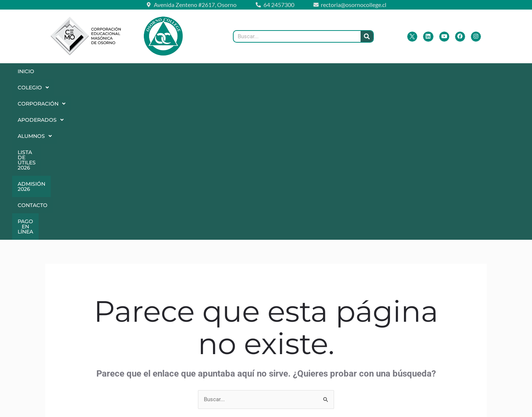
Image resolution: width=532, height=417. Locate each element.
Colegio (69, 71)
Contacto (426, 71)
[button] (69, 71)
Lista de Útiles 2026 (308, 71)
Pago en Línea (231, 88)
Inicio (29, 71)
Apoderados (189, 71)
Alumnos (246, 71)
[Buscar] (367, 36)
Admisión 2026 (374, 71)
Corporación (125, 71)
